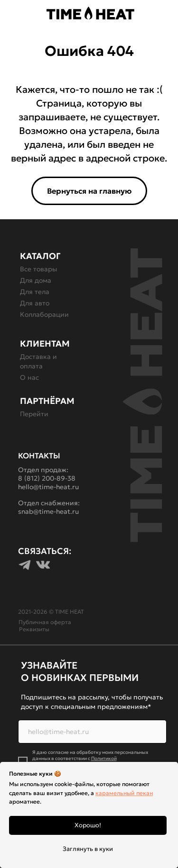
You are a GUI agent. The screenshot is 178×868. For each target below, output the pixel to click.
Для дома (36, 280)
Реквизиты (34, 629)
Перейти (34, 414)
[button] (9, 14)
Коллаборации (44, 314)
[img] (170, 13)
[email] (92, 732)
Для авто (35, 303)
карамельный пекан (124, 793)
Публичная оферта (45, 622)
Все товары (38, 269)
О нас (29, 377)
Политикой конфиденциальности (75, 761)
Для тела (35, 292)
